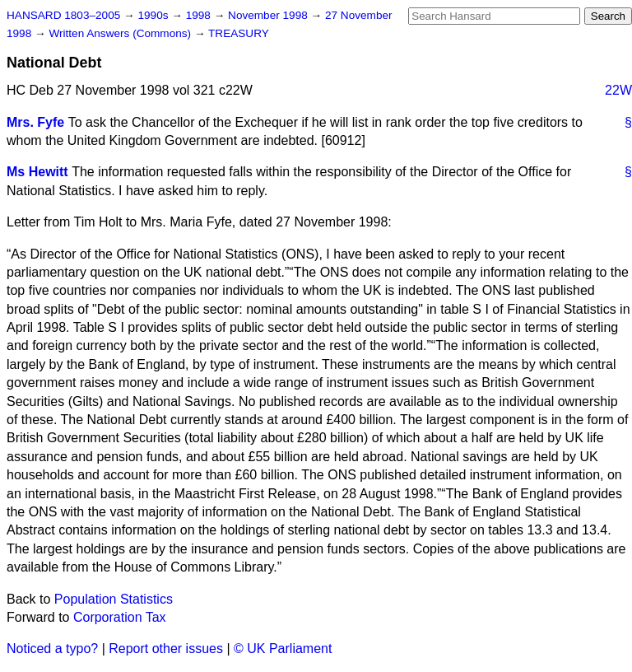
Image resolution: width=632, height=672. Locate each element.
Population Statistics (114, 599)
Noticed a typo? (52, 649)
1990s (154, 15)
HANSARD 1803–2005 (63, 15)
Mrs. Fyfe (35, 122)
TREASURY (239, 33)
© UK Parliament (283, 649)
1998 (200, 15)
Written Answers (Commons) (121, 33)
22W (618, 90)
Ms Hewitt (37, 172)
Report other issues (166, 649)
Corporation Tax (120, 617)
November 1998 (270, 15)
